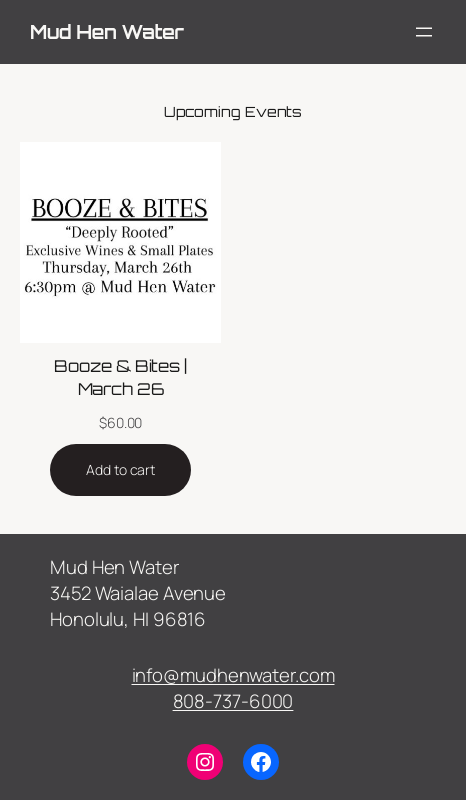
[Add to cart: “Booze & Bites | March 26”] (120, 470)
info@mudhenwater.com (233, 675)
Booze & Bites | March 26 (120, 377)
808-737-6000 (233, 701)
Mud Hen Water (106, 32)
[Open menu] (424, 32)
